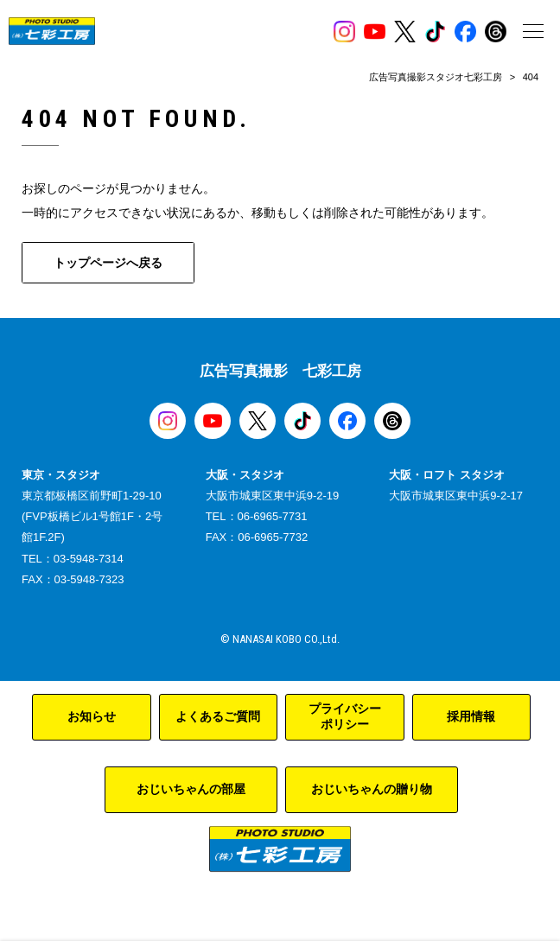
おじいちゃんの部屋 (191, 789)
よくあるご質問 (218, 716)
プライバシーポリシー (345, 716)
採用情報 (471, 716)
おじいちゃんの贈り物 (372, 789)
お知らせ (92, 716)
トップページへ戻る (108, 263)
